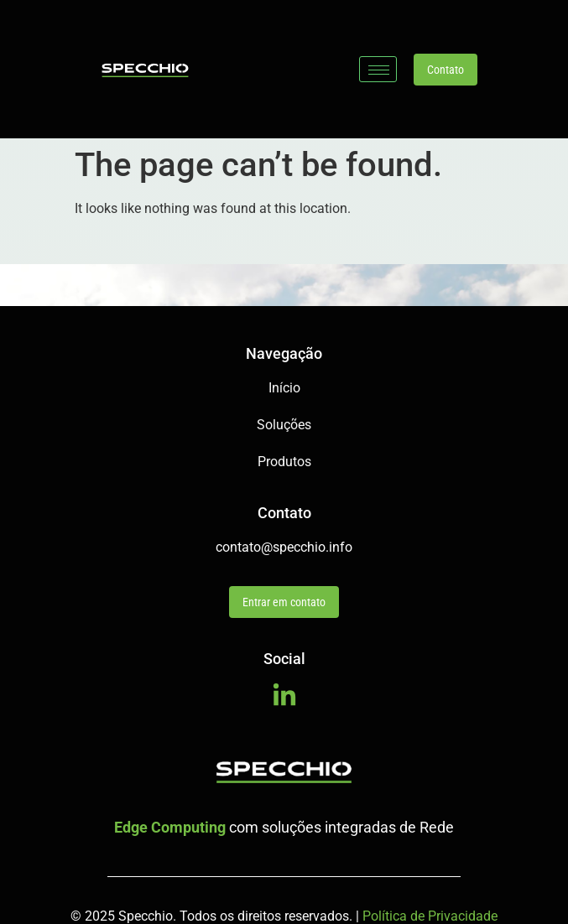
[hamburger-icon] (378, 69)
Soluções (284, 425)
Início (284, 388)
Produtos (284, 462)
